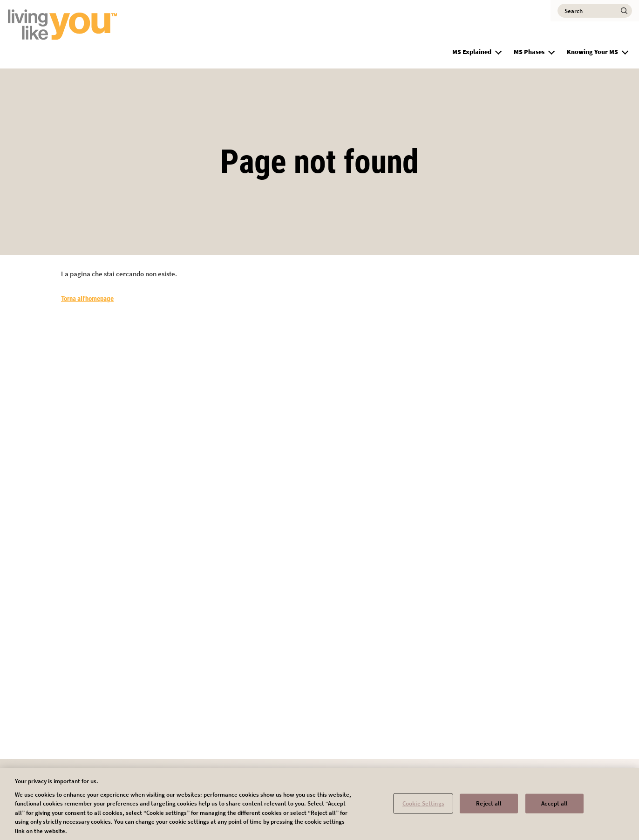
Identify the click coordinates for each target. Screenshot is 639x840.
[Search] (595, 11)
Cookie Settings (423, 807)
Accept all (554, 807)
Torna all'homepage (87, 299)
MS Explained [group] (472, 52)
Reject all (489, 807)
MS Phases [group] (529, 52)
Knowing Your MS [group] (592, 52)
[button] (498, 51)
